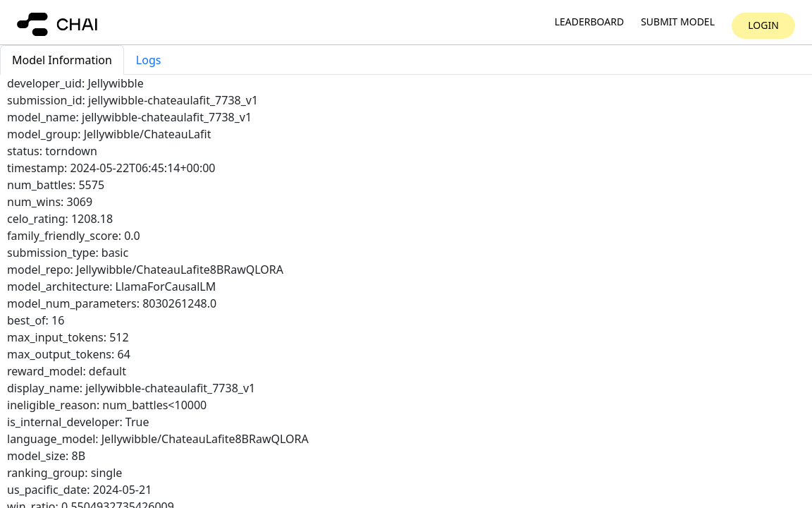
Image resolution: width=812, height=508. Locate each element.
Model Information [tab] (62, 60)
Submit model (678, 22)
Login (763, 25)
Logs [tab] (149, 60)
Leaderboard (589, 22)
